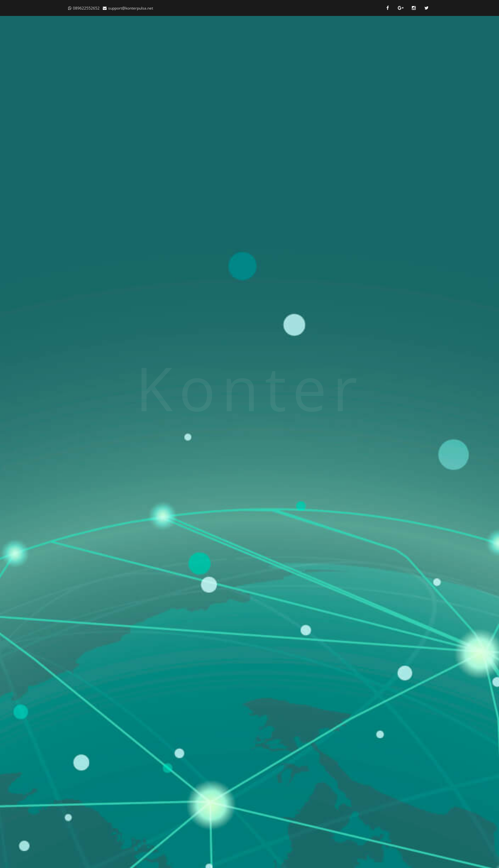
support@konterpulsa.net (131, 8)
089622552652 (86, 8)
